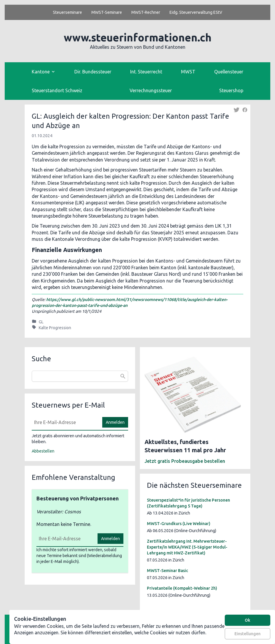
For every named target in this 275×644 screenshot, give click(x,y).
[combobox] (80, 376)
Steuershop (231, 90)
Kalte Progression (55, 328)
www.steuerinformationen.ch (138, 37)
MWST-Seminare (107, 12)
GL (41, 322)
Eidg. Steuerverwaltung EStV (196, 12)
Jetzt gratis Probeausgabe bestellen (185, 461)
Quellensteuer (229, 72)
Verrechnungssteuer (151, 90)
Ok (248, 620)
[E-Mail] (65, 422)
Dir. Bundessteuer (93, 72)
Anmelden (115, 422)
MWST (188, 72)
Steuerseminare (67, 12)
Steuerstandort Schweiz (57, 90)
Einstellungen (248, 634)
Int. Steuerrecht (146, 72)
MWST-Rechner (146, 12)
